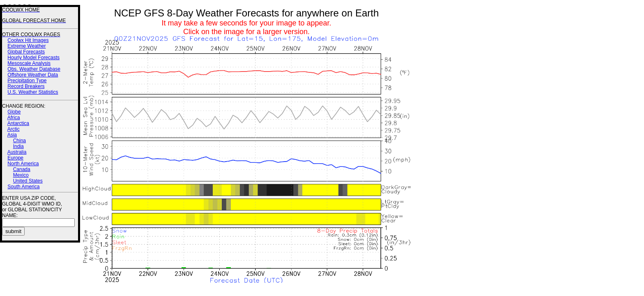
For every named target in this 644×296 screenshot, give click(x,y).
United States (28, 181)
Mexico (21, 175)
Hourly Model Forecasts (33, 58)
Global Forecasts (26, 52)
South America (23, 187)
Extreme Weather (26, 46)
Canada (22, 169)
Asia (12, 135)
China (20, 141)
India (18, 146)
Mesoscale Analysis (29, 63)
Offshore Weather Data (33, 75)
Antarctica (18, 123)
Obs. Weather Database (34, 69)
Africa (14, 118)
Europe (15, 158)
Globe (14, 112)
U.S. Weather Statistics (33, 92)
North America (23, 164)
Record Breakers (26, 86)
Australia (17, 152)
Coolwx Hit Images (28, 40)
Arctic (14, 129)
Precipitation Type (27, 81)
